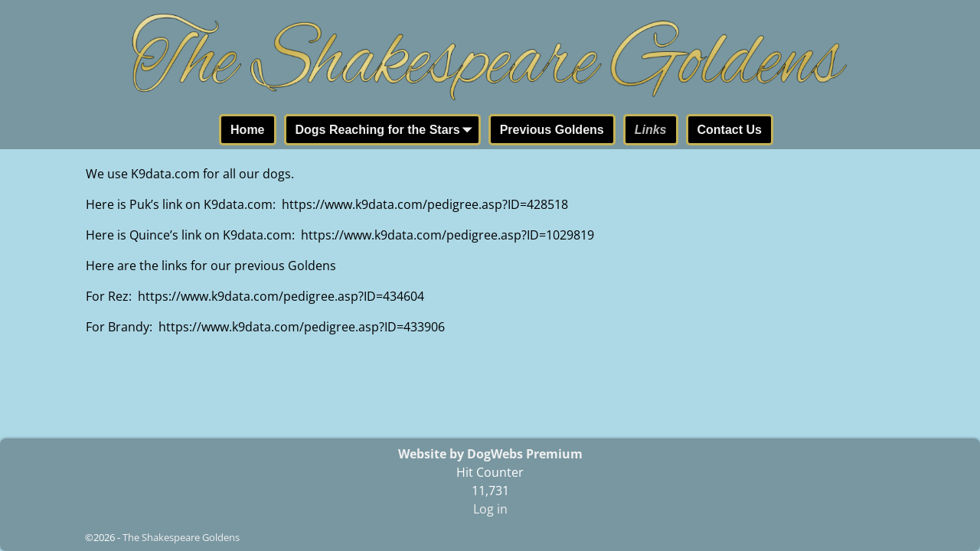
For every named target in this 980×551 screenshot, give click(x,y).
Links (651, 130)
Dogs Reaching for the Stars (387, 131)
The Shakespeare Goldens (181, 537)
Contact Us (730, 130)
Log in (490, 509)
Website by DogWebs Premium (490, 454)
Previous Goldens (552, 130)
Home (247, 130)
